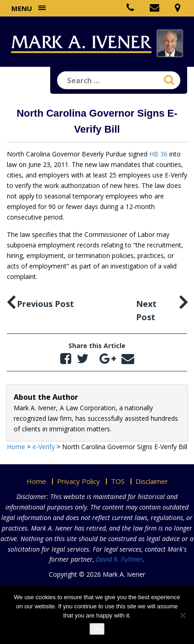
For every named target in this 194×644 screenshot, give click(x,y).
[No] (183, 615)
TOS (118, 481)
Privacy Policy (79, 481)
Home (36, 481)
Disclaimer (152, 481)
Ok (97, 629)
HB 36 (158, 154)
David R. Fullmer (119, 559)
